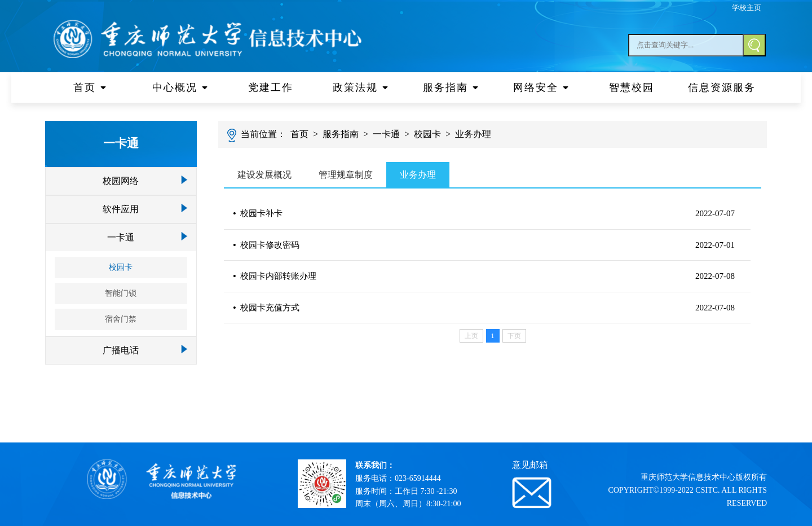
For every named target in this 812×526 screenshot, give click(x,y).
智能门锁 (121, 293)
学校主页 (747, 8)
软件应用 (121, 209)
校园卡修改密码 (266, 245)
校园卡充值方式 (266, 308)
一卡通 (121, 237)
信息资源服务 (722, 87)
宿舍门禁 (121, 319)
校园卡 (121, 267)
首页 (90, 87)
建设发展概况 (264, 175)
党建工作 (271, 87)
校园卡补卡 (258, 213)
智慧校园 (632, 87)
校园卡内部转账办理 (275, 276)
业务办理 (473, 134)
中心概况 (180, 87)
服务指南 (451, 87)
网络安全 (541, 87)
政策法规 (361, 87)
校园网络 (121, 181)
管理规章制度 (346, 175)
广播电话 (121, 350)
